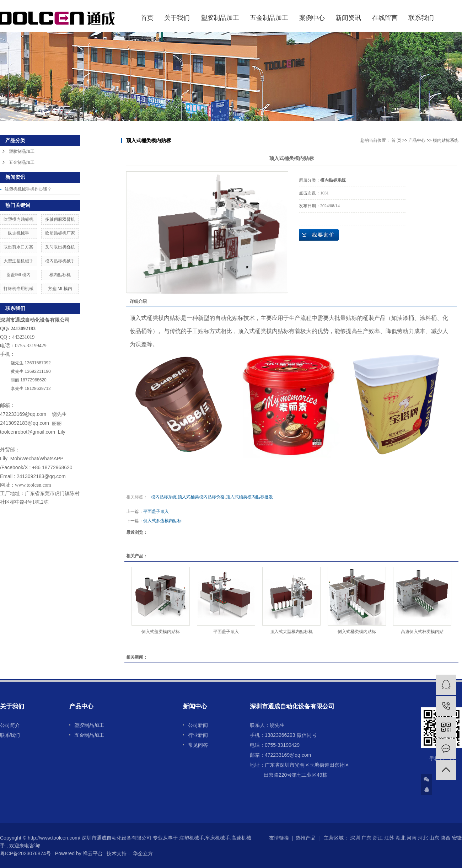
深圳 (355, 838)
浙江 (378, 838)
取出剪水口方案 (18, 247)
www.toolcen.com (33, 485)
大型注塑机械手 (18, 261)
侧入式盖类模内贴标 (161, 632)
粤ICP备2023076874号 (25, 853)
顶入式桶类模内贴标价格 (201, 497)
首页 (147, 18)
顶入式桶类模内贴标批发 (249, 497)
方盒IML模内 (60, 289)
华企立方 (142, 853)
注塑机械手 (192, 838)
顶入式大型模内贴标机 (291, 632)
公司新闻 (198, 725)
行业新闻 (198, 735)
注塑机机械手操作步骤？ (28, 189)
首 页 (396, 140)
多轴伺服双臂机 (60, 219)
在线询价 (319, 235)
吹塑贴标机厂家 (60, 233)
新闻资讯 (348, 18)
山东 (434, 838)
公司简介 (10, 725)
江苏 (389, 838)
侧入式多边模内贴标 (162, 521)
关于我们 (177, 18)
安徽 (457, 838)
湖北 (401, 838)
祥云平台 (93, 853)
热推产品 (306, 838)
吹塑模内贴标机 (18, 219)
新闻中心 (195, 706)
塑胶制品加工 (220, 18)
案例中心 (312, 18)
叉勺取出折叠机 (60, 247)
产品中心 (417, 140)
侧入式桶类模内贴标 (357, 632)
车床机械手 (217, 838)
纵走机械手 (18, 233)
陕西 (446, 838)
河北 (423, 838)
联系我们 (421, 18)
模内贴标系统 (446, 140)
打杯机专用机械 (18, 289)
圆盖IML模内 (18, 275)
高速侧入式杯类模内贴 (422, 632)
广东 (366, 838)
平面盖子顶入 (156, 511)
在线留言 (385, 18)
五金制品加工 (269, 18)
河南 (412, 838)
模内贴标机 (60, 275)
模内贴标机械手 (60, 261)
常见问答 (198, 745)
